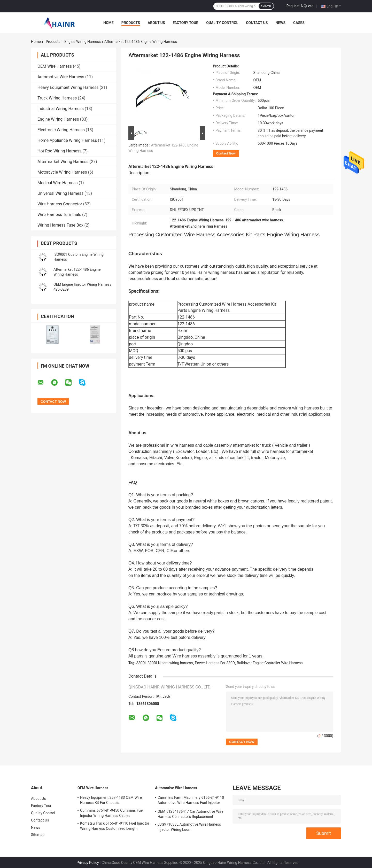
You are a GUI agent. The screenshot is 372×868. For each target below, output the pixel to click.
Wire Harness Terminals (59, 215)
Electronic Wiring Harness (61, 130)
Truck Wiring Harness (57, 98)
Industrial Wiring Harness (61, 109)
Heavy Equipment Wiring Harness (68, 87)
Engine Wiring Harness (83, 42)
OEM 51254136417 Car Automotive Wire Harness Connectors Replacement (191, 814)
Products (131, 23)
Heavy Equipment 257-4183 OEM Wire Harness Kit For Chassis (111, 800)
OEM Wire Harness (55, 66)
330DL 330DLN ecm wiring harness (165, 663)
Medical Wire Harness (58, 183)
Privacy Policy (88, 863)
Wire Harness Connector (60, 204)
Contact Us (257, 23)
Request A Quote (300, 6)
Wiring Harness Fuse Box (60, 225)
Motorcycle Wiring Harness (62, 172)
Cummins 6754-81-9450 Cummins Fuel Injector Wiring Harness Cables (112, 813)
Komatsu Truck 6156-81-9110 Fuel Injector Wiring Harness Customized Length (115, 826)
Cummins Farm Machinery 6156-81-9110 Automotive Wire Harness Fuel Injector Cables (191, 801)
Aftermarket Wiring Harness (63, 162)
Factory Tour (186, 23)
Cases (299, 23)
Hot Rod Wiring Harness (59, 151)
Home (109, 23)
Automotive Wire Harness (61, 77)
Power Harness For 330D (215, 663)
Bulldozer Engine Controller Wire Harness (270, 663)
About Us (156, 23)
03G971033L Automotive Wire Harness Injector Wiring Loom (189, 827)
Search (266, 6)
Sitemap (38, 835)
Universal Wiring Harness (60, 193)
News (280, 23)
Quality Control (222, 23)
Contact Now (226, 153)
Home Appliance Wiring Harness (67, 140)
